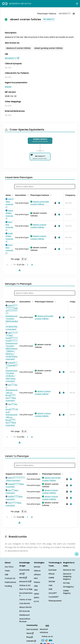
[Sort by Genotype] (17, 301)
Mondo (37, 567)
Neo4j (23, 578)
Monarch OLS (69, 570)
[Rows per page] (24, 259)
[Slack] (47, 640)
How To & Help (26, 589)
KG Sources (25, 611)
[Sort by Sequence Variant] (24, 474)
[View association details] (59, 203)
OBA (36, 586)
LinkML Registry (67, 592)
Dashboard (24, 615)
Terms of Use (25, 600)
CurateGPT (54, 597)
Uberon (37, 571)
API (22, 574)
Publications (10, 582)
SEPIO (37, 598)
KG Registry (68, 587)
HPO (36, 578)
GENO (37, 594)
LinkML (51, 578)
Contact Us (10, 578)
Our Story (9, 567)
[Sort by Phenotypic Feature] (50, 195)
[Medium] (51, 640)
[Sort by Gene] (12, 195)
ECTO (36, 601)
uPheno (37, 575)
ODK (50, 589)
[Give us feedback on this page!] (77, 554)
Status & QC (25, 585)
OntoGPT (53, 593)
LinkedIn (31, 641)
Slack (30, 633)
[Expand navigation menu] (77, 4)
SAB (6, 575)
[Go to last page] (32, 265)
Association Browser (25, 620)
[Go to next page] (27, 265)
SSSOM (52, 582)
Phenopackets (55, 601)
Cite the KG (25, 603)
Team (7, 571)
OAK (50, 585)
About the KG (25, 607)
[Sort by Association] (28, 195)
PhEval (52, 574)
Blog (30, 637)
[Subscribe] (43, 640)
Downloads (24, 570)
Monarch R (25, 582)
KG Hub (66, 583)
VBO (36, 590)
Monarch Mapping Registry (67, 576)
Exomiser (53, 570)
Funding (8, 586)
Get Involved (32, 629)
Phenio (37, 582)
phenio (8, 87)
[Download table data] (19, 270)
